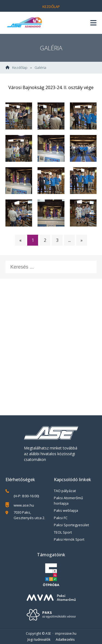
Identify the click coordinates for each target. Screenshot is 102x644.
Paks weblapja (66, 510)
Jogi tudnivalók (39, 639)
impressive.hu (66, 633)
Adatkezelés (65, 639)
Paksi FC (61, 518)
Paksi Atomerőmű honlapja (68, 501)
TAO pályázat (65, 491)
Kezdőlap (51, 7)
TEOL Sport (63, 532)
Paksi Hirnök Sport (69, 539)
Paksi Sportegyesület (71, 525)
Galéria (40, 68)
